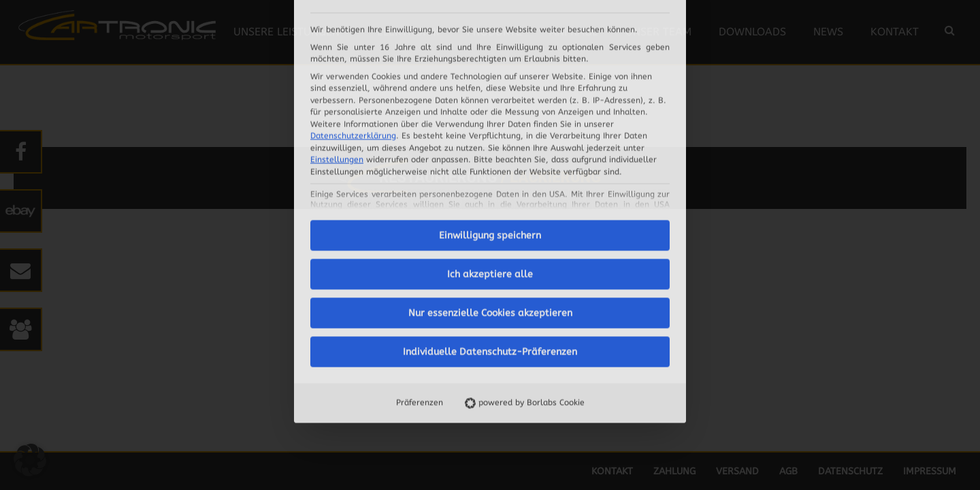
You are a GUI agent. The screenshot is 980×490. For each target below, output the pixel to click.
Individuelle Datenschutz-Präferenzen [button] (490, 211)
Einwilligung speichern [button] (490, 95)
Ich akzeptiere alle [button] (490, 134)
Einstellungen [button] (337, 19)
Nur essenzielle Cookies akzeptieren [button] (490, 173)
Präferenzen (420, 262)
